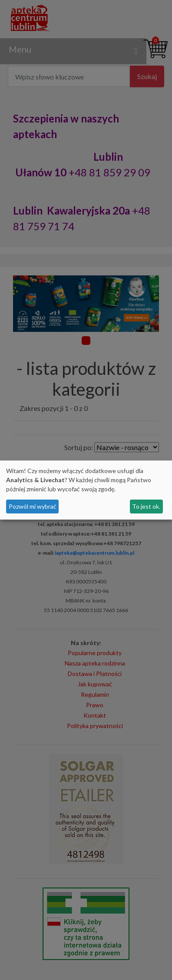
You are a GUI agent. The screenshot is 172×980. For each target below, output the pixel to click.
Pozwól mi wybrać (33, 506)
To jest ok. (146, 506)
